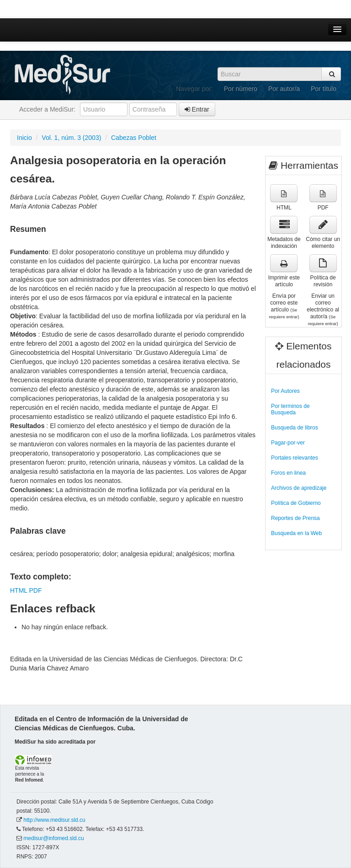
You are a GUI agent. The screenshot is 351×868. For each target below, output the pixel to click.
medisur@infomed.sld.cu (53, 838)
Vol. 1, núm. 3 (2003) (71, 138)
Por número (241, 89)
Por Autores (285, 391)
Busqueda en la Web (296, 533)
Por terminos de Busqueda (290, 409)
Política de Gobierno (296, 503)
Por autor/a (284, 89)
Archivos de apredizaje (299, 488)
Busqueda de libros (295, 428)
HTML (19, 590)
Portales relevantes (295, 458)
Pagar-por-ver (288, 443)
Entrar (197, 109)
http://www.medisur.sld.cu (54, 820)
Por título (324, 89)
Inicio (24, 138)
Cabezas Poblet (134, 138)
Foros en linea (288, 473)
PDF (35, 590)
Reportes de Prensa (295, 518)
